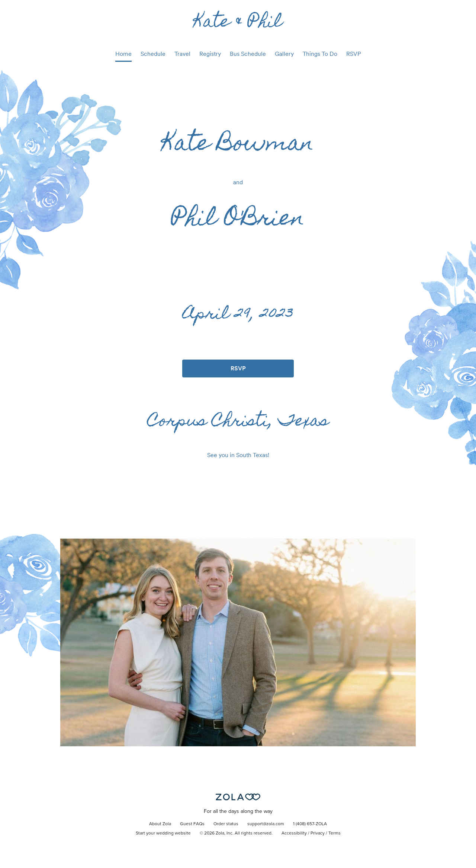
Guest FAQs (192, 824)
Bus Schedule (248, 54)
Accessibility (294, 833)
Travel (182, 54)
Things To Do (320, 54)
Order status (226, 824)
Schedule (153, 54)
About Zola (160, 824)
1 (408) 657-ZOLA (310, 824)
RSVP (354, 54)
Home (123, 54)
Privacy (318, 833)
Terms (335, 833)
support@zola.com (266, 824)
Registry (210, 54)
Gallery (284, 54)
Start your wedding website (163, 833)
